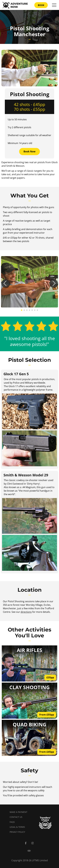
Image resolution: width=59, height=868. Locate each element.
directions (26, 612)
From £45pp (47, 752)
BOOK (41, 5)
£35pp (50, 677)
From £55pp (47, 715)
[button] (5, 283)
